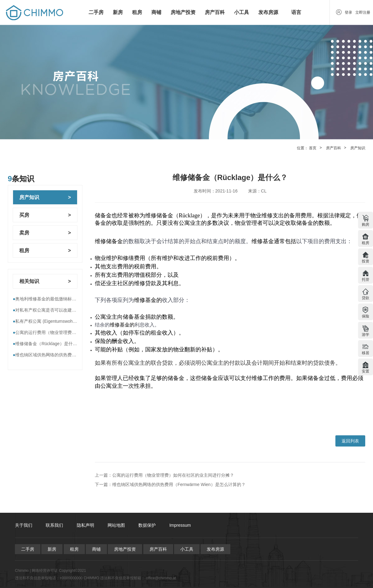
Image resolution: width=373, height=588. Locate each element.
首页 (313, 148)
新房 (118, 12)
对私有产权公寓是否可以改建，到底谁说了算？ (60, 310)
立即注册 (363, 12)
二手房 (96, 12)
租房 (137, 12)
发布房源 (268, 12)
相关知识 (29, 281)
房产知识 (358, 148)
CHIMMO (91, 578)
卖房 (24, 233)
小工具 (242, 12)
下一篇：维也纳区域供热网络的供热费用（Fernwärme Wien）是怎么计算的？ (170, 484)
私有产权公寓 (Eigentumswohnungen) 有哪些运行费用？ (69, 321)
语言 (296, 12)
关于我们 (24, 525)
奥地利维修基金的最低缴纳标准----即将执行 (56, 299)
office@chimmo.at (161, 578)
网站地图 (116, 525)
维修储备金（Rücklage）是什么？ (47, 344)
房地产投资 (183, 12)
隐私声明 (85, 525)
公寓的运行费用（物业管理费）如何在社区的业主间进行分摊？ (75, 332)
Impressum (180, 525)
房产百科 (215, 12)
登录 (348, 12)
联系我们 (54, 525)
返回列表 (350, 441)
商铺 (156, 12)
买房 (24, 215)
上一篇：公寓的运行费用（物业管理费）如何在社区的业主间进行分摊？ (164, 475)
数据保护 (147, 525)
